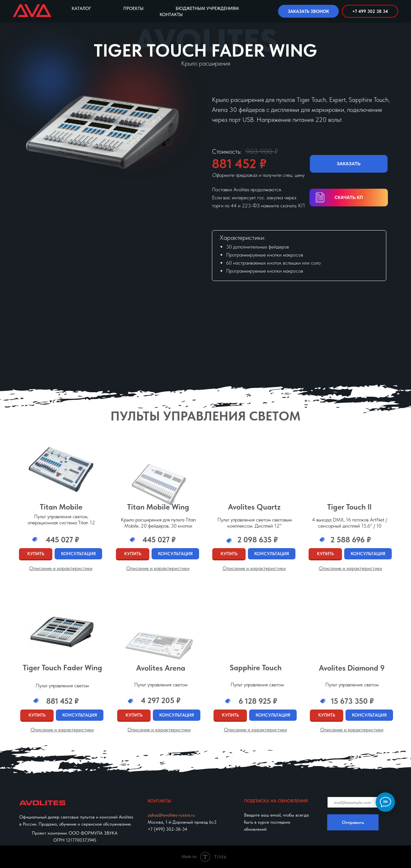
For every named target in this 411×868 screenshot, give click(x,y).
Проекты (133, 8)
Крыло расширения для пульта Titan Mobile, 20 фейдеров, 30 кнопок (158, 523)
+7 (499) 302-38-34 (167, 829)
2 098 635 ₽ (258, 540)
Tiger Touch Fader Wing (62, 668)
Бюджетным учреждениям (207, 8)
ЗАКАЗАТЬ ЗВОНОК (308, 11)
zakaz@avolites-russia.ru (171, 815)
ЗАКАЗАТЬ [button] (349, 164)
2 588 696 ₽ (351, 540)
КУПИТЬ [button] (36, 554)
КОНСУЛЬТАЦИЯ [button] (78, 554)
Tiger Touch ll (349, 507)
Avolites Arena (161, 668)
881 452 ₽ (62, 701)
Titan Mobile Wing (158, 507)
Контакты (171, 14)
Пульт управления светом (257, 685)
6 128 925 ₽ (258, 701)
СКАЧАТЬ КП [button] (349, 197)
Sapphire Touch (256, 668)
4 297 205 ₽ (161, 700)
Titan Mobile (61, 507)
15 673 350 (352, 701)
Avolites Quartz (254, 507)
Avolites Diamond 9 (352, 668)
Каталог (81, 8)
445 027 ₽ (159, 540)
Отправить (353, 822)
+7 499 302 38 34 (370, 11)
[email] (360, 802)
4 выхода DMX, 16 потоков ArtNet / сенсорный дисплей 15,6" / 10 (350, 523)
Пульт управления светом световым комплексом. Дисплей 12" (255, 523)
